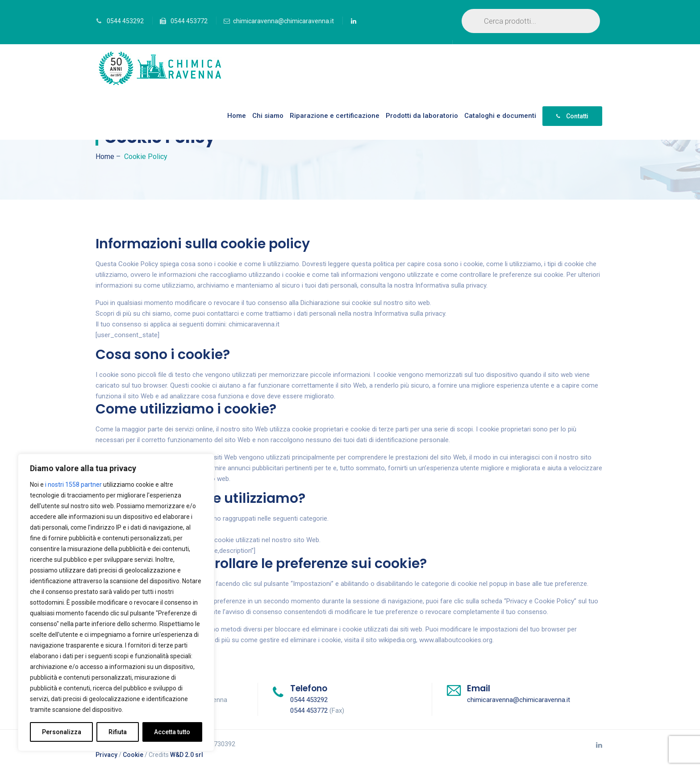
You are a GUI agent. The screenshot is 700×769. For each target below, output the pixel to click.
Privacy (106, 755)
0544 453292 (125, 21)
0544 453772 (189, 21)
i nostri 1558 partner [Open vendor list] (73, 485)
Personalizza (62, 732)
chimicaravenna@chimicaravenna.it (283, 21)
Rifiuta (118, 732)
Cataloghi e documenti (500, 116)
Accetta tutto (172, 732)
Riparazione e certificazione (335, 116)
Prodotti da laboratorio (422, 116)
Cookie (133, 755)
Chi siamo (268, 116)
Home (237, 116)
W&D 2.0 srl (187, 755)
